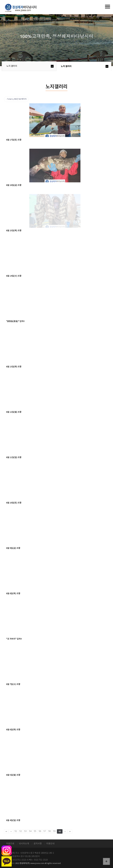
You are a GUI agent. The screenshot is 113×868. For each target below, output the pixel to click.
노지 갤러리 (12, 66)
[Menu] (108, 7)
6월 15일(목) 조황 (14, 231)
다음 (65, 831)
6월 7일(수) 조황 (13, 684)
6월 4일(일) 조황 (13, 820)
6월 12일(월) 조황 (14, 412)
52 (21, 831)
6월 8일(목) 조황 (13, 594)
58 (49, 831)
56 (40, 831)
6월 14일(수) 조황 (14, 276)
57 (45, 831)
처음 (6, 831)
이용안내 (50, 844)
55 (35, 831)
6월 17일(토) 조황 (14, 140)
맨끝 (70, 831)
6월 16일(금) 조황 (14, 185)
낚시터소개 (24, 844)
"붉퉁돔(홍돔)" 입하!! (15, 321)
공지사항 (38, 844)
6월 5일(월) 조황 (13, 775)
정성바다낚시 (23, 8)
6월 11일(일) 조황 (14, 457)
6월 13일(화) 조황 (14, 367)
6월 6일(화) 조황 (13, 730)
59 (54, 831)
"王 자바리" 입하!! (14, 639)
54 (30, 831)
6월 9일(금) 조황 (13, 548)
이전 (11, 831)
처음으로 (10, 844)
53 (25, 831)
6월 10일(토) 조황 (14, 503)
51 (16, 831)
